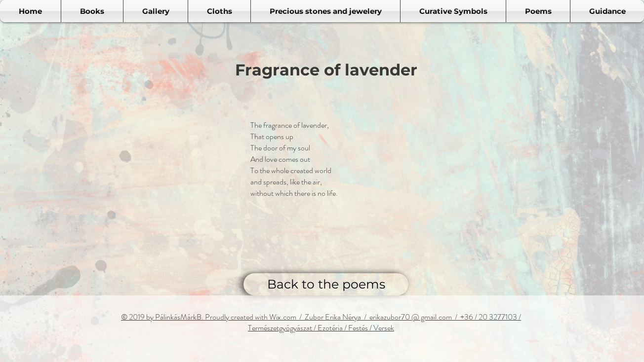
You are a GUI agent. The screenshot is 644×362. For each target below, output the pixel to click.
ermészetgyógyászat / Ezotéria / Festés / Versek (323, 328)
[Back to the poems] (326, 284)
